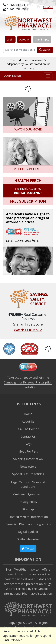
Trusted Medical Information (28, 517)
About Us (28, 421)
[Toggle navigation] (48, 76)
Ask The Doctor (28, 429)
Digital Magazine (28, 539)
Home (28, 414)
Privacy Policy (28, 502)
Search (45, 50)
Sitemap (28, 509)
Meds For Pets (28, 451)
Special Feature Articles (28, 474)
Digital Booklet (28, 532)
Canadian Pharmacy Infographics (28, 524)
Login (10, 39)
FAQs (28, 444)
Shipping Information (28, 459)
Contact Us (28, 437)
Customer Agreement (28, 494)
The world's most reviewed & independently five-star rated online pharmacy (28, 64)
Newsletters (28, 466)
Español (48, 7)
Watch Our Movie (28, 330)
